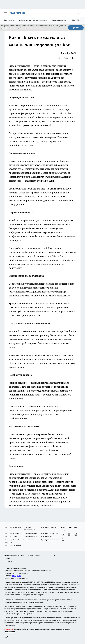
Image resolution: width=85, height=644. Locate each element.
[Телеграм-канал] (76, 535)
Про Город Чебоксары (13, 527)
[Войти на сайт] (78, 13)
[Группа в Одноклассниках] (69, 535)
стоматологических (20, 82)
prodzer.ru (56, 587)
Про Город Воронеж (12, 533)
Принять (76, 28)
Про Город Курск (11, 536)
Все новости (9, 20)
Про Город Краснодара (13, 546)
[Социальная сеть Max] (62, 540)
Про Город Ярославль (49, 527)
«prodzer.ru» (22, 568)
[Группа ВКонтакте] (62, 535)
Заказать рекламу (60, 20)
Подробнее (28, 614)
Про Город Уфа (47, 536)
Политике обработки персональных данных (25, 28)
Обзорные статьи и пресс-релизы (33, 20)
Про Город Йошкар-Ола (50, 533)
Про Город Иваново (30, 533)
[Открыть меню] (6, 13)
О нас (53, 555)
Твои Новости (28, 540)
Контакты (8, 561)
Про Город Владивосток (50, 540)
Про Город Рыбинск (30, 536)
